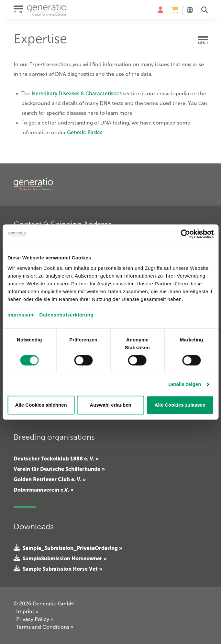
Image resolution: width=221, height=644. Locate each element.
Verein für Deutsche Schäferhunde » (59, 469)
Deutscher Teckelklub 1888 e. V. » (56, 459)
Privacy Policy (35, 619)
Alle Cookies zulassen (180, 405)
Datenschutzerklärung (67, 315)
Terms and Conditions (45, 627)
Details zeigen (185, 384)
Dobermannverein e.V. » (44, 490)
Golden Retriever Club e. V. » (50, 479)
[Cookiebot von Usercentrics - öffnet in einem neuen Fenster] (185, 234)
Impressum (21, 315)
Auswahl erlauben (110, 405)
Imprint (27, 611)
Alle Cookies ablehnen (41, 405)
